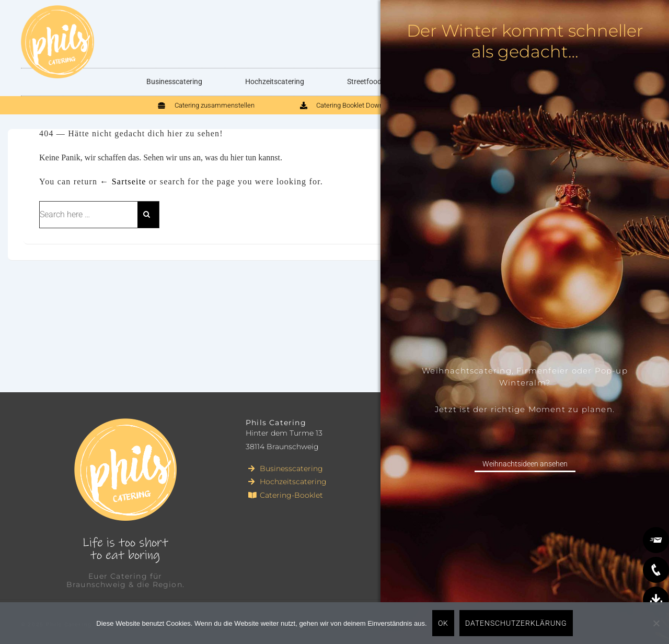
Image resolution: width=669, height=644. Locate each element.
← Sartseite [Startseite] (123, 182)
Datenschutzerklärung (516, 623)
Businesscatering (174, 82)
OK (443, 623)
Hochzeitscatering (275, 82)
